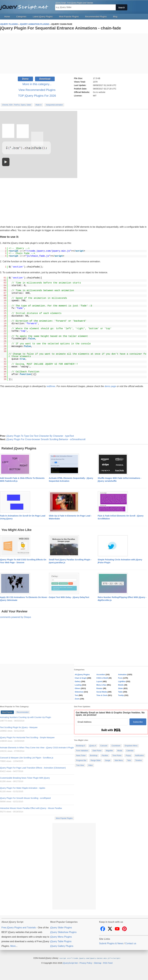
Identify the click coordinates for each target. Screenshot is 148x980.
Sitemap (98, 963)
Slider (121, 688)
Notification (139, 756)
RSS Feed (108, 963)
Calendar (130, 751)
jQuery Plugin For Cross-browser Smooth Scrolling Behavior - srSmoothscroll (46, 439)
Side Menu (119, 760)
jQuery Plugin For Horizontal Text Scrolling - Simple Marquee (27, 737)
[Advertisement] (74, 54)
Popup (128, 756)
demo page (110, 386)
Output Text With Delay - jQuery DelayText (69, 597)
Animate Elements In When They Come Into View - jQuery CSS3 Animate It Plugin (37, 748)
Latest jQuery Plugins (43, 17)
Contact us (131, 943)
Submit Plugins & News (111, 943)
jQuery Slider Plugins (61, 928)
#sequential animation (54, 105)
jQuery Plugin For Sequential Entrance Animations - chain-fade (60, 28)
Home (7, 17)
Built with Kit (111, 730)
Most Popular (7, 712)
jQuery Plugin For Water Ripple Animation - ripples (23, 788)
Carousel (104, 746)
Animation (122, 675)
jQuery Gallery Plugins (62, 946)
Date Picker (97, 751)
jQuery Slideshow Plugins (63, 932)
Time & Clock (102, 695)
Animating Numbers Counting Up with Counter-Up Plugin (26, 717)
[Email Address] (102, 722)
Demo (25, 79)
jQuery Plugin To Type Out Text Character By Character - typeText (40, 436)
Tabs (129, 760)
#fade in (39, 105)
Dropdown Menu (131, 746)
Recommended (23, 712)
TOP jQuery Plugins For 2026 (37, 96)
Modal (120, 751)
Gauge (108, 760)
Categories (21, 17)
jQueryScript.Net (70, 963)
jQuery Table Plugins (61, 941)
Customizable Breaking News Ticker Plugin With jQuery (25, 778)
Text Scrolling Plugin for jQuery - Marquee (19, 727)
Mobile (121, 685)
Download (45, 79)
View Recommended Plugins (37, 90)
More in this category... (37, 84)
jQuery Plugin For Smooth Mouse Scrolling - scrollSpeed (25, 798)
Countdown (116, 746)
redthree (51, 386)
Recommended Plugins (96, 17)
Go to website (99, 92)
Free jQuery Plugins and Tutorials (25, 6)
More (13, 946)
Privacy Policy (86, 963)
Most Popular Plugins (69, 17)
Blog (115, 17)
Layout (99, 682)
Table (120, 692)
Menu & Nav (101, 685)
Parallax (105, 756)
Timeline (139, 760)
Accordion (101, 675)
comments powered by (15, 617)
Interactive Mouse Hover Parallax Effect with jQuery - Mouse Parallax (31, 808)
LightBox (122, 682)
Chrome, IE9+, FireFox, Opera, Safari (17, 105)
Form (120, 678)
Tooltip (121, 695)
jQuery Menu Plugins (61, 937)
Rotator (100, 688)
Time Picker (117, 756)
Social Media (102, 692)
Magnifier (109, 751)
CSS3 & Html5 (102, 678)
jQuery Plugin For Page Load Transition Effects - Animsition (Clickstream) (33, 768)
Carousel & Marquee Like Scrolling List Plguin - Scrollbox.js (27, 758)
